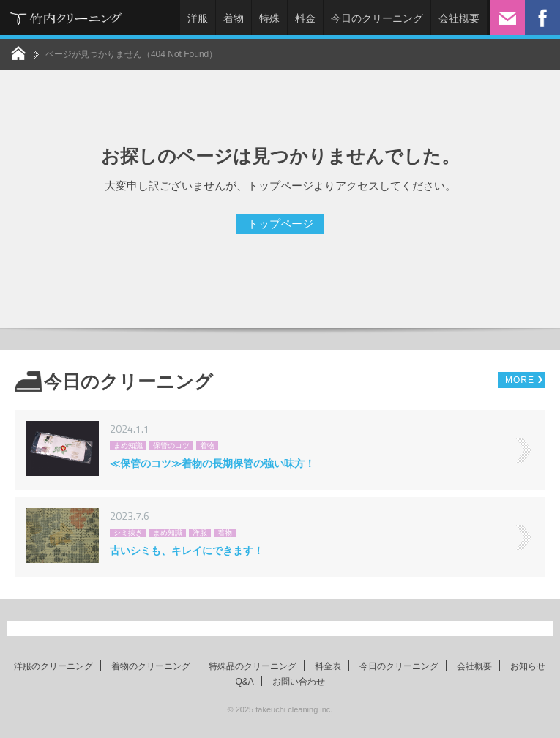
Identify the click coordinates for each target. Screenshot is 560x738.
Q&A (244, 682)
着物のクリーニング (151, 666)
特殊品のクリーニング (253, 666)
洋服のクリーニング (53, 666)
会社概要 (459, 18)
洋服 (198, 18)
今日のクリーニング (377, 18)
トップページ (280, 224)
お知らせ (528, 666)
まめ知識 (128, 446)
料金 (305, 18)
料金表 (328, 666)
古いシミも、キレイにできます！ (187, 551)
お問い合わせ (299, 682)
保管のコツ (171, 446)
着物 (234, 18)
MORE (520, 380)
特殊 (269, 18)
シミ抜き (128, 533)
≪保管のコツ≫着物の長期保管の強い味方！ (212, 463)
